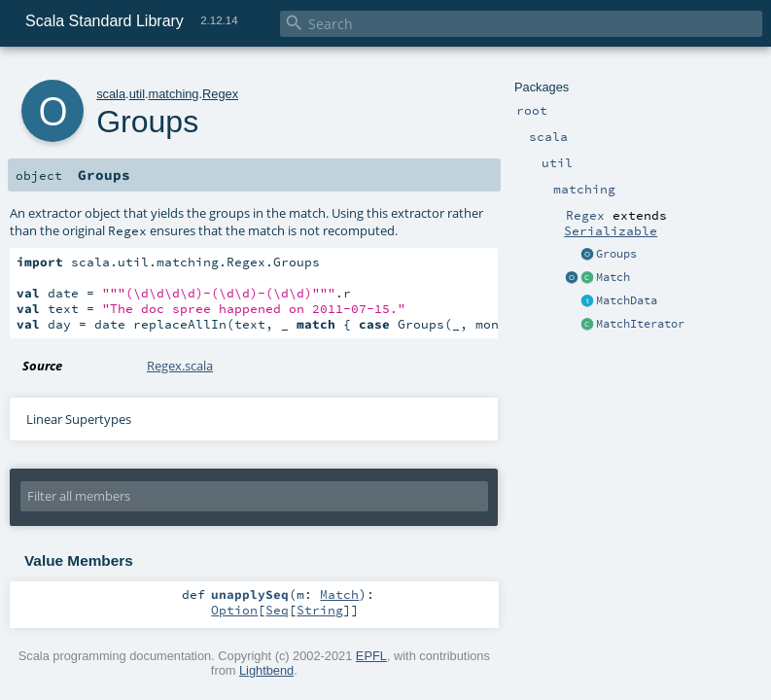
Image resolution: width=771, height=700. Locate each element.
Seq (277, 610)
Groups (616, 254)
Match (613, 277)
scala (111, 94)
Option (234, 610)
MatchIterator (640, 324)
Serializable (611, 230)
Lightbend (266, 670)
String (320, 610)
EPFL (371, 656)
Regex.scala (180, 366)
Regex (220, 94)
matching (174, 94)
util (137, 94)
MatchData (627, 300)
